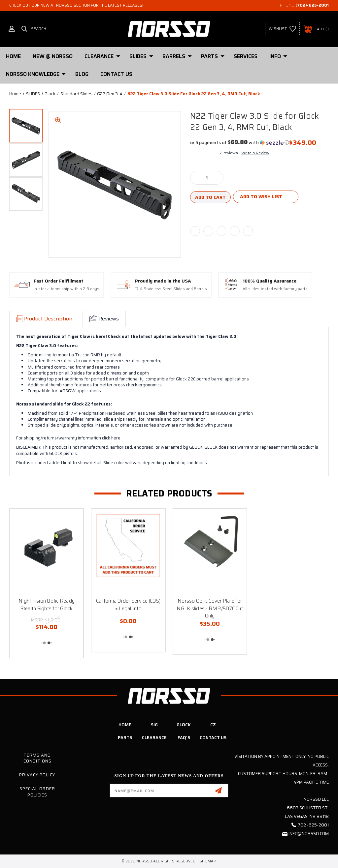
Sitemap (208, 861)
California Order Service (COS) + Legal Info (128, 605)
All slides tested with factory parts (275, 289)
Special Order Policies (37, 792)
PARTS (213, 56)
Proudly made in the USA (163, 281)
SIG (154, 725)
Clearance (102, 56)
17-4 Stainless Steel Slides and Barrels (171, 289)
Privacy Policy (37, 775)
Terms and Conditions (37, 758)
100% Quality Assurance (270, 281)
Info (278, 56)
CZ (213, 725)
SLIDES (141, 56)
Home (13, 56)
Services (246, 56)
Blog (82, 74)
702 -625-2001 (313, 825)
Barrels (177, 56)
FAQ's (184, 738)
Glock (184, 725)
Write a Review (255, 153)
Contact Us (116, 74)
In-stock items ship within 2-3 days (67, 289)
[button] (240, 142)
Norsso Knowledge (36, 74)
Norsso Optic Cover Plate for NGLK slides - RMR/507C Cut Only (210, 608)
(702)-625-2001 (312, 5)
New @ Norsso (53, 56)
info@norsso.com (309, 834)
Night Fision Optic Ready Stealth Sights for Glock (47, 605)
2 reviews (229, 153)
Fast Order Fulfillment (59, 281)
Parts (125, 738)
